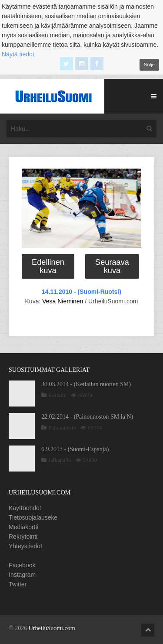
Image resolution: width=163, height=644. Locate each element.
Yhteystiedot (25, 546)
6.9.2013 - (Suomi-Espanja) (75, 449)
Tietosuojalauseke (33, 517)
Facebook (22, 565)
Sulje (149, 65)
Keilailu (57, 395)
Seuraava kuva (112, 266)
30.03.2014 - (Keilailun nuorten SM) (86, 384)
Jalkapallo (60, 460)
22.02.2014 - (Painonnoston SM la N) (87, 417)
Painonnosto (62, 428)
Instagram (22, 575)
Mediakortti (23, 527)
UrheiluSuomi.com (52, 628)
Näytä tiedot (18, 54)
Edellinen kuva (48, 266)
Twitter (18, 584)
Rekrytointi (23, 537)
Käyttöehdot (25, 508)
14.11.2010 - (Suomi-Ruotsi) (81, 292)
